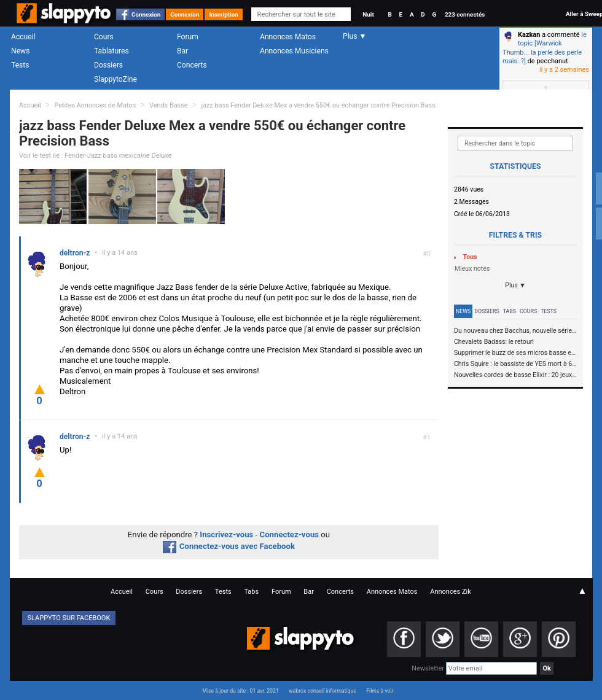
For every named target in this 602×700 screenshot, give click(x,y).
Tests (20, 65)
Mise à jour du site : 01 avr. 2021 (240, 691)
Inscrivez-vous (226, 535)
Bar (182, 51)
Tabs (510, 311)
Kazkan (529, 35)
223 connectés (465, 14)
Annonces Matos (288, 37)
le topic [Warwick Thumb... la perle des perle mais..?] (545, 48)
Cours (104, 37)
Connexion (146, 14)
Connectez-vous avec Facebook (229, 546)
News (20, 51)
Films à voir (380, 691)
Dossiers (108, 65)
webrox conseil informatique (322, 691)
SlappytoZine (115, 79)
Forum (188, 37)
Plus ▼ (515, 285)
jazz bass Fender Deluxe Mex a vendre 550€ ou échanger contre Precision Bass (318, 105)
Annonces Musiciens (294, 51)
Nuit (368, 14)
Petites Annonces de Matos (95, 105)
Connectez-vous (290, 535)
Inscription (224, 14)
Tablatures (111, 51)
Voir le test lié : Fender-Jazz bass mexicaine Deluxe (95, 156)
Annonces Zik (451, 592)
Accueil (23, 37)
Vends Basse (169, 105)
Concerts (192, 65)
